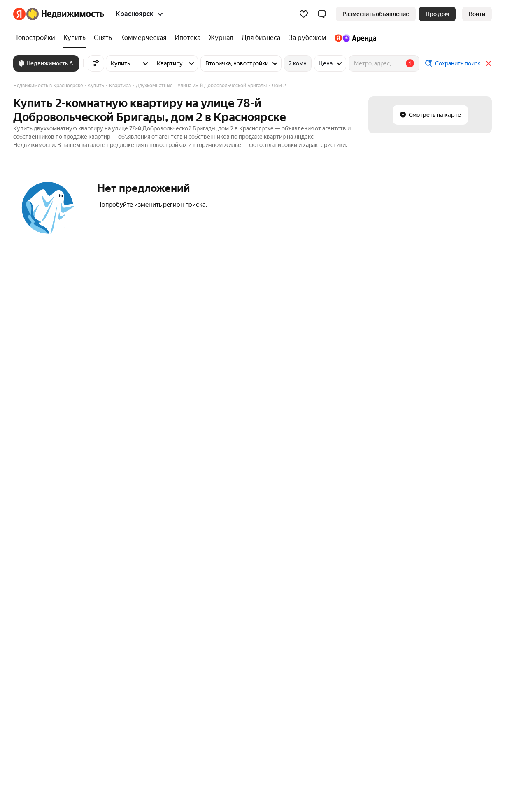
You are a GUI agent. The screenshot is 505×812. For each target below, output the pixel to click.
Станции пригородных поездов (150, 643)
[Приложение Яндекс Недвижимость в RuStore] (485, 758)
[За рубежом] (307, 38)
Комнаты (418, 561)
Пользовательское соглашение (220, 700)
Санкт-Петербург (132, 525)
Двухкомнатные (35, 631)
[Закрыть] (489, 63)
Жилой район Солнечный (237, 572)
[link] (477, 14)
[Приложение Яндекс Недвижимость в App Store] (443, 758)
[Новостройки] (36, 38)
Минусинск (313, 513)
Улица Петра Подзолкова (47, 549)
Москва (118, 513)
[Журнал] (221, 38)
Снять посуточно (226, 631)
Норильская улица (37, 525)
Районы (119, 655)
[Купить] (74, 38)
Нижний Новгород (133, 572)
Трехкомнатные (34, 643)
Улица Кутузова (35, 513)
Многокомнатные (37, 619)
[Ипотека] (187, 38)
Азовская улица (34, 572)
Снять (211, 619)
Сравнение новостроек (140, 619)
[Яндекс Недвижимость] (65, 14)
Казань (118, 561)
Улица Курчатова (36, 537)
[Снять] (103, 38)
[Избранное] (304, 14)
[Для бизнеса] (261, 38)
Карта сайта (394, 700)
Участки (416, 513)
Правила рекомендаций (304, 700)
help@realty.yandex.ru (176, 752)
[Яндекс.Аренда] (353, 38)
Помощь (357, 700)
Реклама (86, 700)
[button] (322, 14)
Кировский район (226, 549)
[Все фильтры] (96, 63)
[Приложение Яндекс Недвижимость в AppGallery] (471, 758)
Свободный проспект (42, 561)
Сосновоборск (317, 561)
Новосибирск (126, 537)
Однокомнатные (35, 655)
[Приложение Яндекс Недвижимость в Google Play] (457, 758)
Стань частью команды (138, 700)
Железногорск (318, 537)
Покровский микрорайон (236, 513)
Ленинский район (226, 537)
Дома (413, 549)
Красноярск (314, 572)
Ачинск (308, 525)
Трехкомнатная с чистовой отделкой (347, 631)
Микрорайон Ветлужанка (237, 525)
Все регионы (125, 667)
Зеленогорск (315, 549)
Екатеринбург (127, 549)
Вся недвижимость (39, 700)
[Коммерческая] (143, 38)
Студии (23, 667)
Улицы (117, 631)
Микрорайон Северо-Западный (245, 561)
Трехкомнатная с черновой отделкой (348, 619)
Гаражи (415, 537)
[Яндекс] (19, 14)
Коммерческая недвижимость (446, 525)
